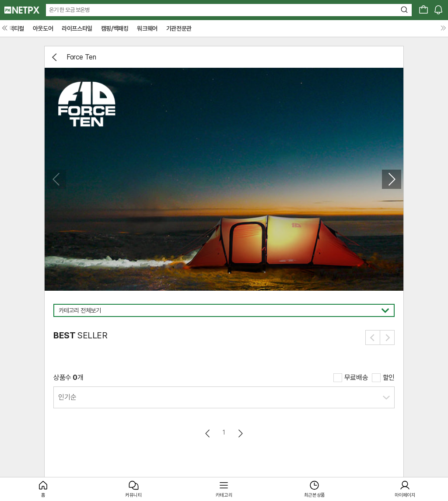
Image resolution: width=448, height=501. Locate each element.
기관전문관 (179, 28)
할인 (389, 377)
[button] (392, 179)
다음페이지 (240, 433)
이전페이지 (208, 433)
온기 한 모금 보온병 (69, 10)
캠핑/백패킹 (115, 28)
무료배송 (356, 377)
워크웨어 (147, 28)
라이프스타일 (77, 28)
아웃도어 (43, 28)
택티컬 (16, 28)
